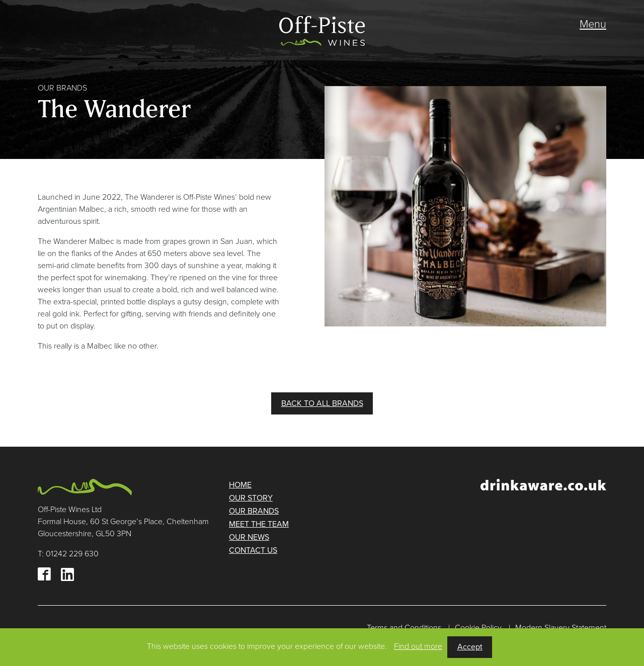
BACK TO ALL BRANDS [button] (322, 403)
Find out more (418, 646)
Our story (251, 498)
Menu (593, 24)
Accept (470, 647)
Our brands (254, 511)
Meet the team (259, 524)
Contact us (253, 550)
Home (240, 485)
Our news (249, 537)
